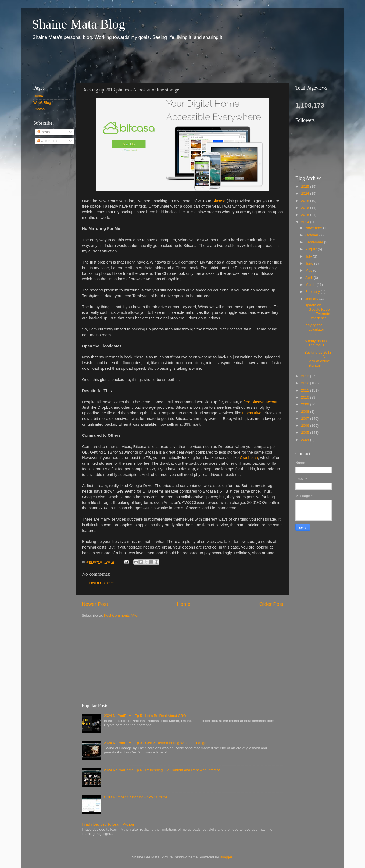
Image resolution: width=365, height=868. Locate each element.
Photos (39, 109)
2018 (306, 201)
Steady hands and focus (316, 343)
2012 (306, 383)
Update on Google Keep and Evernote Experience (317, 312)
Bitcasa (219, 201)
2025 (306, 186)
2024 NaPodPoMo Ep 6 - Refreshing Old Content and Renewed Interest (162, 770)
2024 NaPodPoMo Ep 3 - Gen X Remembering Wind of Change (155, 743)
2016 (306, 208)
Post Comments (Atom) (123, 615)
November (314, 228)
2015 (306, 215)
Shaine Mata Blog (79, 24)
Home (184, 604)
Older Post (271, 604)
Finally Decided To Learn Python (108, 824)
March (311, 285)
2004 (306, 440)
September (315, 242)
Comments (47, 141)
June (310, 263)
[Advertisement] (126, 61)
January (312, 299)
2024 (306, 193)
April (309, 278)
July (309, 256)
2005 (306, 433)
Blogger (226, 857)
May (309, 270)
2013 (306, 376)
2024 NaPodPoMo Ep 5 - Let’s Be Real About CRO (145, 716)
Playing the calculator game (314, 329)
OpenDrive (252, 413)
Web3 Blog (42, 103)
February (313, 292)
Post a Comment (102, 583)
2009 (306, 404)
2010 (306, 397)
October (312, 235)
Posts (43, 132)
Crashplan (249, 458)
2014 (306, 222)
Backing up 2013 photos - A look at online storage (318, 359)
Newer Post (95, 604)
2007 (306, 419)
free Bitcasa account (262, 402)
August (312, 249)
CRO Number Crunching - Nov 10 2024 (135, 797)
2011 (306, 390)
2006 (306, 426)
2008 (306, 412)
